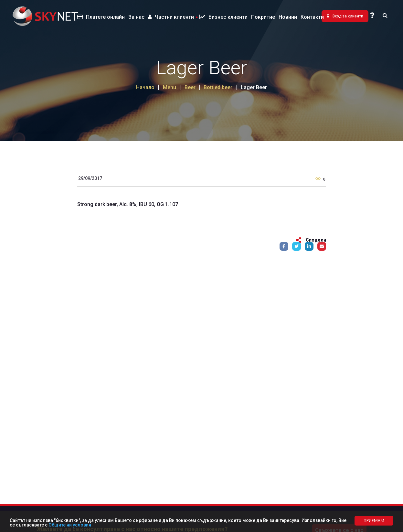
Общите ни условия (70, 525)
